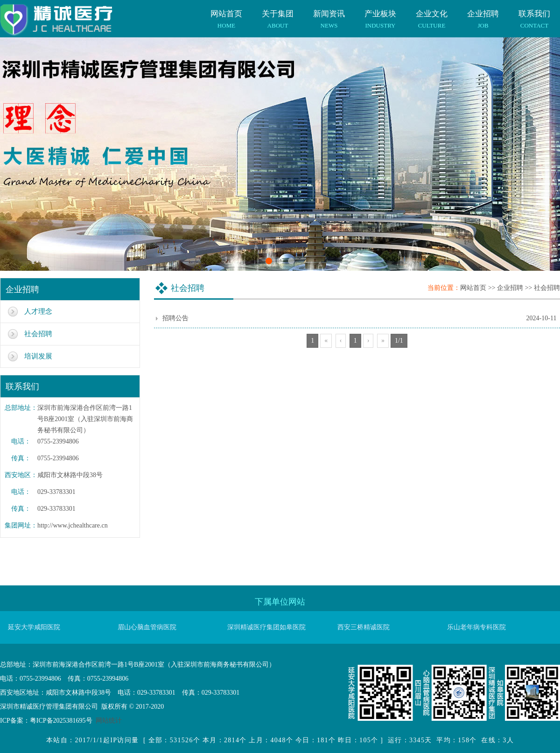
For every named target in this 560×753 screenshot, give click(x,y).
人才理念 (38, 311)
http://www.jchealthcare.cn (73, 525)
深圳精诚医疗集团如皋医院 (266, 627)
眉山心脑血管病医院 (147, 627)
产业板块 (380, 14)
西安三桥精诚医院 (364, 627)
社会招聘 (38, 334)
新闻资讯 (329, 14)
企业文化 (432, 14)
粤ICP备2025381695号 (61, 721)
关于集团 (278, 14)
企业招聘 (483, 14)
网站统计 (109, 721)
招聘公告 (175, 318)
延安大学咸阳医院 (34, 627)
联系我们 (534, 14)
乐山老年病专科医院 (476, 627)
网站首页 (226, 14)
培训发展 (38, 356)
